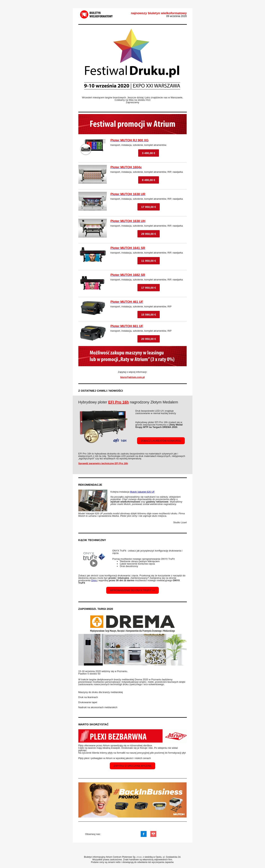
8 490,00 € (149, 180)
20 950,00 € (149, 339)
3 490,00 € (149, 153)
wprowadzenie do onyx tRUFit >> (132, 590)
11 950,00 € (149, 261)
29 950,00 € (149, 234)
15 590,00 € (149, 315)
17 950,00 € (149, 207)
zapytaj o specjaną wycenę (132, 766)
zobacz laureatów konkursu (161, 441)
